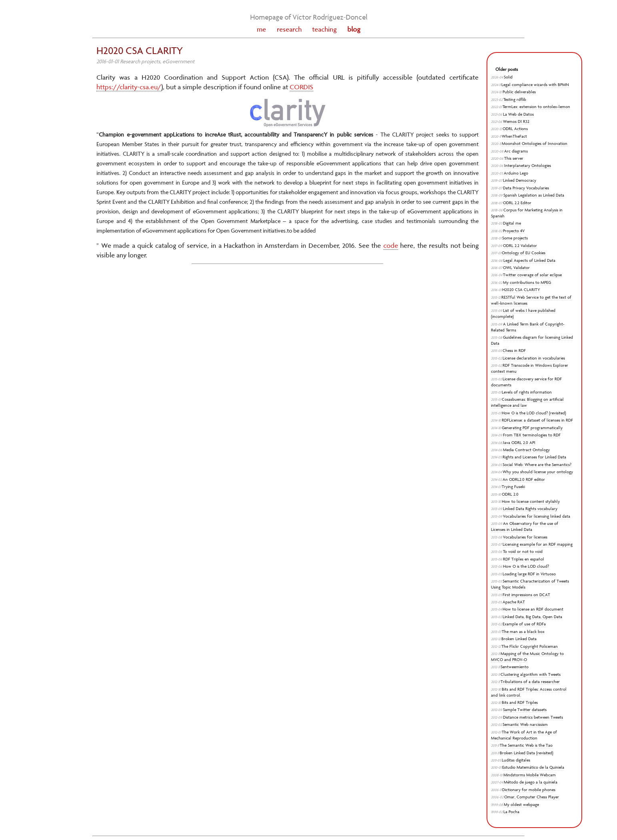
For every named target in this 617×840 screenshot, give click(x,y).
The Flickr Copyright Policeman (530, 646)
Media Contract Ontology (526, 450)
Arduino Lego (516, 173)
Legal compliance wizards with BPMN (535, 85)
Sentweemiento (515, 667)
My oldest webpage (521, 805)
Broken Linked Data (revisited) (527, 753)
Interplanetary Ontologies (528, 166)
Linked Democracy (520, 180)
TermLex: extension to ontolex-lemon (536, 107)
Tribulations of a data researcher (530, 682)
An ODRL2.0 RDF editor (524, 479)
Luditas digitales (516, 760)
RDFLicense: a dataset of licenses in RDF (537, 420)
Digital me (512, 223)
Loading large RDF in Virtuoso (529, 574)
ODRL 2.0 (510, 494)
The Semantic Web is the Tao (526, 745)
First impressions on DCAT (526, 595)
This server (514, 158)
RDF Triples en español (524, 559)
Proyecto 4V (514, 231)
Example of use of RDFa (524, 624)
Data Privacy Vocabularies (526, 188)
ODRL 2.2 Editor (517, 203)
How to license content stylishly (531, 501)
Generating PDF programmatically (532, 428)
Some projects (515, 238)
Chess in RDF (514, 351)
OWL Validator (516, 268)
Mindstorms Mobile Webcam (530, 775)
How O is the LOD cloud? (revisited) (534, 413)
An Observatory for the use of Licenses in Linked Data (525, 527)
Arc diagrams (516, 151)
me (261, 29)
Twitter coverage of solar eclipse (532, 275)
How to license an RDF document (533, 609)
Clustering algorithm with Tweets (531, 674)
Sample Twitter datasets (525, 710)
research (289, 29)
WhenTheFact (514, 136)
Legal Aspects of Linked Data (529, 260)
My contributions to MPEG (527, 282)
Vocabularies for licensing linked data (537, 516)
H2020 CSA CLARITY (521, 290)
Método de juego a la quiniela (531, 782)
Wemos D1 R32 (516, 122)
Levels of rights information (527, 392)
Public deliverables (519, 92)
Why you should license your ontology (538, 472)
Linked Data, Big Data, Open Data (532, 617)
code (391, 245)
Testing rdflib (515, 99)
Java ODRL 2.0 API (519, 443)
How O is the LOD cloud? (526, 566)
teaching (324, 29)
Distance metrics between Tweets (533, 717)
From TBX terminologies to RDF (532, 435)
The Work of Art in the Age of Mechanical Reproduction (524, 735)
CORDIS (301, 87)
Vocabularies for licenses (525, 537)
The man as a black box (523, 632)
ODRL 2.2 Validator (520, 246)
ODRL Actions (515, 129)
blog (354, 29)
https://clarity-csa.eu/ (129, 87)
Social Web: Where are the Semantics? (537, 465)
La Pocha (511, 812)
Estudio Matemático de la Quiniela (533, 767)
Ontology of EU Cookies (524, 253)
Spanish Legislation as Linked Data (534, 195)
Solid (508, 77)
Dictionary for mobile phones (529, 790)
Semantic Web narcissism (525, 724)
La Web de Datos (518, 114)
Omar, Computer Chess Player (532, 797)
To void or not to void (523, 552)
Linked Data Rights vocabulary (530, 509)
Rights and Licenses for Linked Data (534, 457)
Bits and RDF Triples (520, 702)
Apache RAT (514, 602)
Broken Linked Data (519, 639)
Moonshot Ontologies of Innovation (535, 144)
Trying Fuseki (513, 487)
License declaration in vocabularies (534, 358)
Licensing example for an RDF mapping (538, 544)
